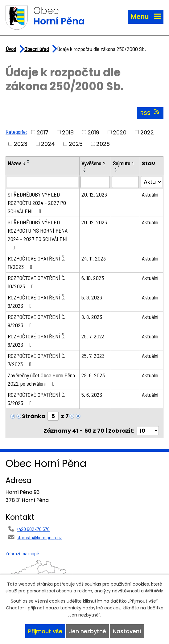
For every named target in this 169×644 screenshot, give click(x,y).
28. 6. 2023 (93, 375)
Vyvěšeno (93, 163)
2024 (48, 144)
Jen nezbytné (88, 631)
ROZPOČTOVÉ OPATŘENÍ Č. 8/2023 (37, 321)
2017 (43, 132)
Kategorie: (16, 132)
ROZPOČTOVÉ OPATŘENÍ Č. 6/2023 (37, 340)
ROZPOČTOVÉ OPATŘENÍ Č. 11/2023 (37, 263)
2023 (21, 144)
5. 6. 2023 (92, 395)
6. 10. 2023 (93, 278)
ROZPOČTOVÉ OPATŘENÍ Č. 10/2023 (37, 282)
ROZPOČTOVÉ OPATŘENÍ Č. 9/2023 (37, 301)
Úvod (11, 49)
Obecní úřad (37, 49)
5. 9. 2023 (92, 297)
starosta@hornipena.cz (39, 537)
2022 (147, 132)
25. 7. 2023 (93, 336)
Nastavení (127, 631)
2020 (120, 132)
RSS (150, 113)
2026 (103, 144)
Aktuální (150, 194)
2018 (68, 132)
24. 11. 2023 (94, 258)
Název (16, 163)
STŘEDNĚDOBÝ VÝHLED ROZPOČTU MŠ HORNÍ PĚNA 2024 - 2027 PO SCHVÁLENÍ (38, 235)
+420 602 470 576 (33, 529)
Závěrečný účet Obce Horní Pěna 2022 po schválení (41, 379)
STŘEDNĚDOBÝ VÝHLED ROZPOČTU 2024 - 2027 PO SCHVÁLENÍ (37, 203)
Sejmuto (123, 163)
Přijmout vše (45, 631)
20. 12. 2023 (94, 194)
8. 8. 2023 (92, 317)
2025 (76, 144)
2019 (93, 132)
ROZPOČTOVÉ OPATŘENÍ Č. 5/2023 (37, 399)
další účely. (154, 591)
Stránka (34, 416)
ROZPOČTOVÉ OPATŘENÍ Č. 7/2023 (37, 360)
